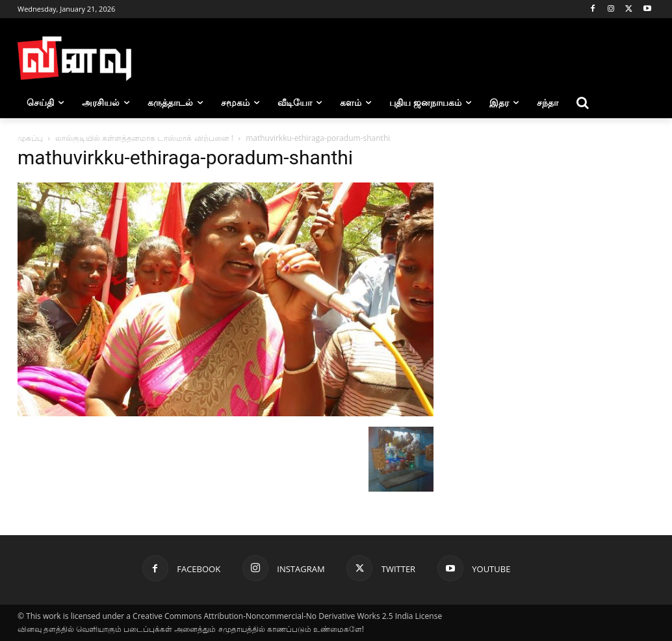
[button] (583, 103)
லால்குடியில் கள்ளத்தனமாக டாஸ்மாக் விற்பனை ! (144, 138)
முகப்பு (30, 138)
